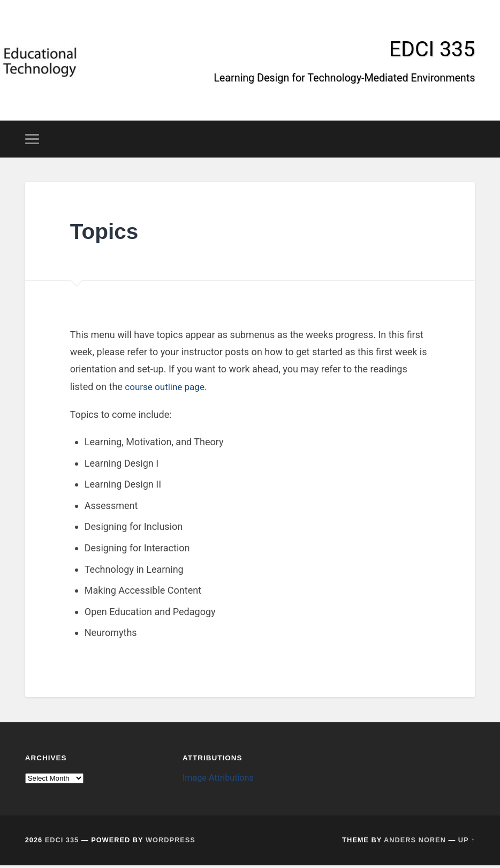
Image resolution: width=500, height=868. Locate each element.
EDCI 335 (431, 50)
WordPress (171, 843)
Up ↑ (467, 843)
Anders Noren (415, 843)
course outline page (167, 389)
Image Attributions (220, 780)
